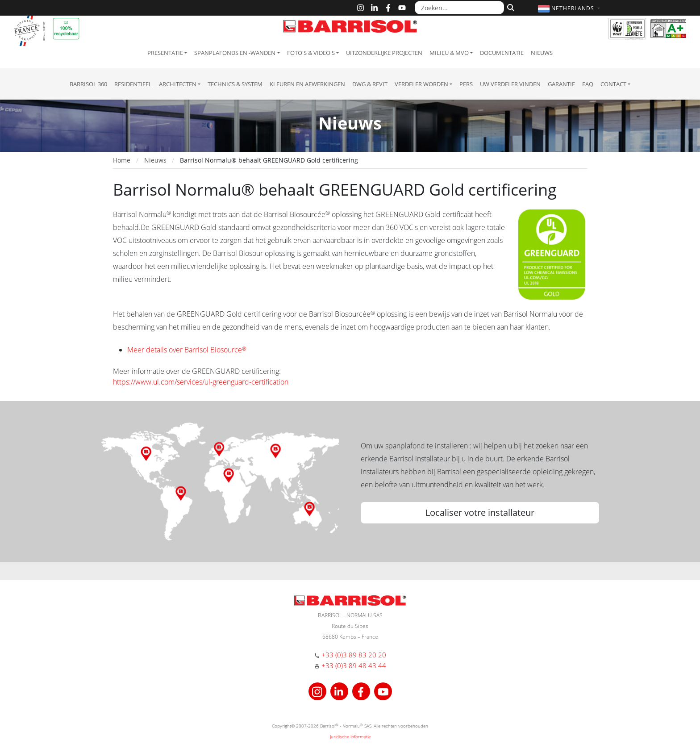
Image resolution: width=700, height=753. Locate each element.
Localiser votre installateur (480, 512)
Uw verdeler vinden (510, 84)
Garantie (561, 84)
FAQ (588, 84)
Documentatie (502, 53)
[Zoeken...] (459, 8)
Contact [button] (613, 84)
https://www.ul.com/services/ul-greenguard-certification (201, 382)
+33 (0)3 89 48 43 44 (354, 665)
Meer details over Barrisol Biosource (187, 350)
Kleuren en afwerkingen (307, 84)
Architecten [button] (178, 84)
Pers (466, 84)
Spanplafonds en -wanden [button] (235, 53)
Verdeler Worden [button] (421, 84)
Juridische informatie (350, 736)
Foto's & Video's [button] (311, 53)
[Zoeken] (510, 7)
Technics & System (235, 84)
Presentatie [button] (165, 53)
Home (122, 160)
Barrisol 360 (88, 84)
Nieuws (542, 53)
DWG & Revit (370, 84)
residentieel (133, 84)
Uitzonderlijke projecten (384, 53)
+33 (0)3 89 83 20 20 (354, 655)
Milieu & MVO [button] (449, 53)
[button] (570, 8)
